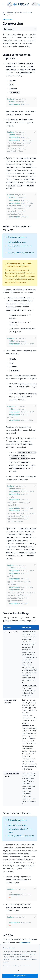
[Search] (34, 4)
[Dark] (39, 4)
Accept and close (20, 976)
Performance (28, 12)
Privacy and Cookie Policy (11, 966)
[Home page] (18, 4)
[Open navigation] (3, 4)
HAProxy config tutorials (14, 12)
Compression (8, 15)
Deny (20, 971)
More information (26, 966)
